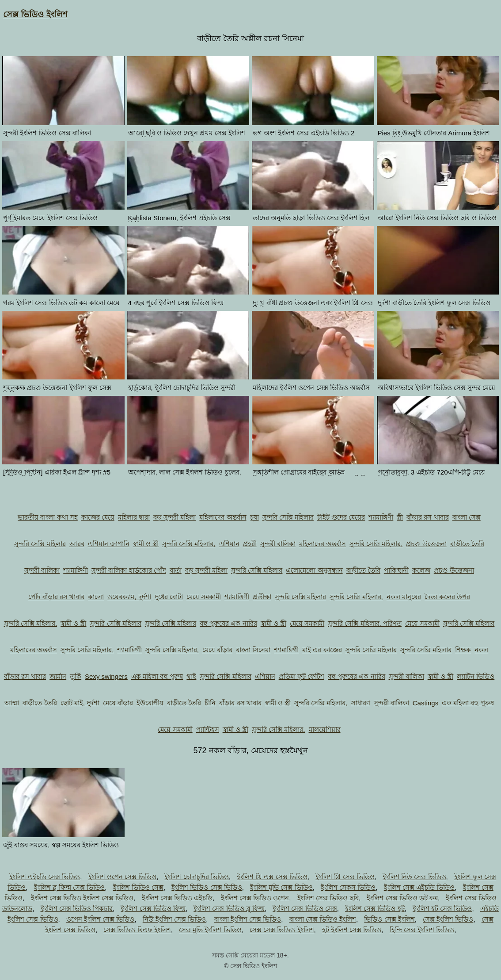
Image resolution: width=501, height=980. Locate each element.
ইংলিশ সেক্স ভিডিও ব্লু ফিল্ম (229, 909)
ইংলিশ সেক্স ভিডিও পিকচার (77, 909)
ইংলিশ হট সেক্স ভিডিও (442, 909)
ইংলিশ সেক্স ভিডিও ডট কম (402, 898)
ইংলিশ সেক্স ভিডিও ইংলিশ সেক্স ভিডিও (82, 898)
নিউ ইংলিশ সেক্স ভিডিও (175, 919)
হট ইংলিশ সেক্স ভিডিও (352, 930)
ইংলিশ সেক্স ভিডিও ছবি (328, 898)
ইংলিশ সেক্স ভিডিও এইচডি (177, 898)
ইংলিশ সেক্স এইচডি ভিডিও (419, 887)
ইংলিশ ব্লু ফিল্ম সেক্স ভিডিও (70, 887)
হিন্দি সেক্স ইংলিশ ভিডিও (422, 930)
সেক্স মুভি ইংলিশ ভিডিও (210, 930)
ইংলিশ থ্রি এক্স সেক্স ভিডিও (272, 877)
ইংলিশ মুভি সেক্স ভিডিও (281, 887)
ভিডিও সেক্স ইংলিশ (389, 919)
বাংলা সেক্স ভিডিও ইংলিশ (323, 919)
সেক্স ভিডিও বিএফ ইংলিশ (137, 930)
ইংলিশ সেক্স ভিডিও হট (375, 909)
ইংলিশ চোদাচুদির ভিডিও (196, 877)
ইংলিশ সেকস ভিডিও (348, 887)
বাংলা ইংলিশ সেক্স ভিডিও (248, 919)
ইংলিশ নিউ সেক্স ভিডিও (414, 877)
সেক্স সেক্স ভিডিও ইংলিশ (282, 930)
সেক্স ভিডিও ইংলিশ (35, 14)
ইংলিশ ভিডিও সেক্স (138, 887)
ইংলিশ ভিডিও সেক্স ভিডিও (207, 887)
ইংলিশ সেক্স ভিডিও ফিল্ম (153, 909)
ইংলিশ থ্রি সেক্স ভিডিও (345, 877)
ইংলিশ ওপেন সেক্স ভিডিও (123, 877)
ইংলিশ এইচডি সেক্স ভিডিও (45, 877)
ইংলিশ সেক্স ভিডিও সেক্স (305, 909)
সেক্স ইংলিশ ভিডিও (448, 919)
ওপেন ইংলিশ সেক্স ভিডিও (101, 919)
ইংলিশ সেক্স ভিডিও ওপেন (255, 898)
